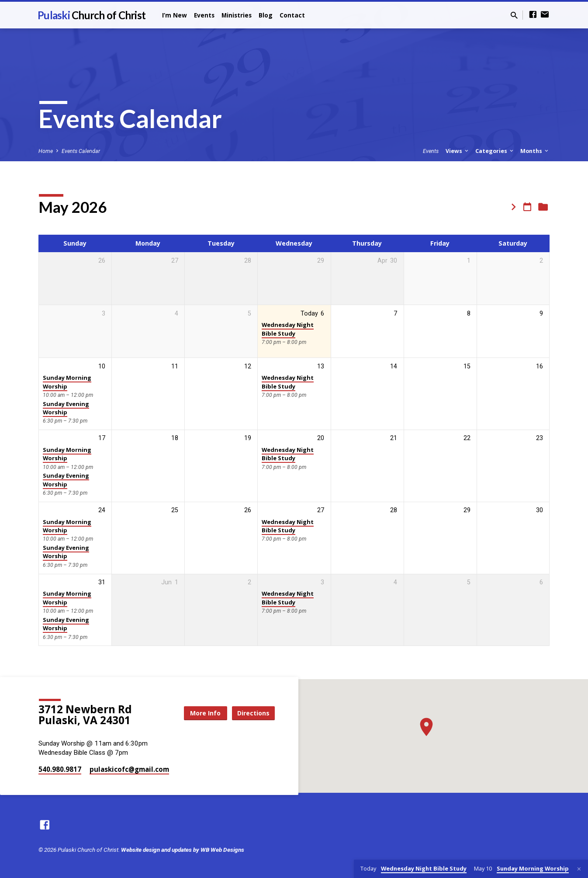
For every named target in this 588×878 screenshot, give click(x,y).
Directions (253, 713)
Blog (266, 15)
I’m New (175, 15)
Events (204, 15)
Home (46, 151)
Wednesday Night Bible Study (288, 329)
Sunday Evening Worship (66, 408)
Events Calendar (81, 151)
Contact (292, 15)
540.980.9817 (60, 769)
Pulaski (92, 15)
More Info (204, 713)
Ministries (237, 15)
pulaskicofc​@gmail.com (129, 769)
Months (535, 151)
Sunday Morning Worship (67, 382)
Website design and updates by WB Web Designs (183, 850)
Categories (495, 151)
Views (458, 151)
